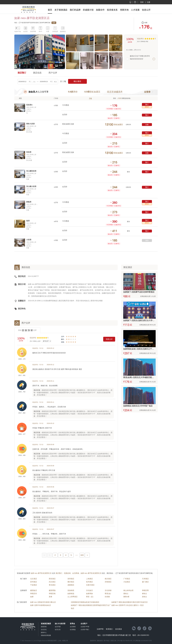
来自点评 (27, 330)
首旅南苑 (71, 590)
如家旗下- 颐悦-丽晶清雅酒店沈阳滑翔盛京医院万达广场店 (91, 607)
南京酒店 (108, 579)
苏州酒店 (34, 582)
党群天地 (124, 10)
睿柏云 (145, 594)
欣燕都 (107, 597)
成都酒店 (71, 585)
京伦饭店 (89, 590)
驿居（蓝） (90, 597)
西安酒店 (52, 579)
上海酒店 (89, 579)
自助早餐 (33, 31)
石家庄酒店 (90, 585)
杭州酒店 (89, 582)
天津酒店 (145, 579)
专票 (48, 31)
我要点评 (109, 339)
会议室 (25, 31)
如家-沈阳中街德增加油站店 (41, 605)
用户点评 (53, 73)
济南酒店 (108, 582)
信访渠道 (118, 629)
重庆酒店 (71, 582)
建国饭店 (34, 590)
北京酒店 (34, 579)
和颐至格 (52, 594)
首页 (50, 10)
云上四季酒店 (73, 597)
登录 (142, 2)
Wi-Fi (40, 31)
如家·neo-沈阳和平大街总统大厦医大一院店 (128, 605)
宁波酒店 (34, 585)
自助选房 (55, 31)
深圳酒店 (71, 579)
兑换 (147, 125)
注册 (148, 2)
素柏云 (126, 594)
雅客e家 (126, 597)
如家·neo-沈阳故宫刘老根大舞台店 (43, 602)
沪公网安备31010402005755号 (142, 641)
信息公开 (146, 10)
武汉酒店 (52, 582)
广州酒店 (127, 579)
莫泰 (51, 597)
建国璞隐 (52, 590)
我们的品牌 (75, 10)
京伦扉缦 (108, 590)
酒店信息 (37, 73)
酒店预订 (22, 73)
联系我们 (109, 629)
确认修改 (77, 81)
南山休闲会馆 (128, 590)
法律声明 (100, 629)
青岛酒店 (52, 585)
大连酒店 (127, 582)
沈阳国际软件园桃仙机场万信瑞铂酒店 (85, 602)
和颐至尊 (145, 590)
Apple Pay (18, 31)
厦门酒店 (145, 582)
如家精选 (71, 594)
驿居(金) (108, 594)
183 (82, 555)
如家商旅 (89, 594)
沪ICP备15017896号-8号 (125, 641)
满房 (147, 240)
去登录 (147, 92)
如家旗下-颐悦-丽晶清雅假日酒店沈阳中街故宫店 (130, 602)
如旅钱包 (63, 31)
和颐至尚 (34, 594)
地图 (54, 23)
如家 (32, 597)
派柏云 (145, 597)
